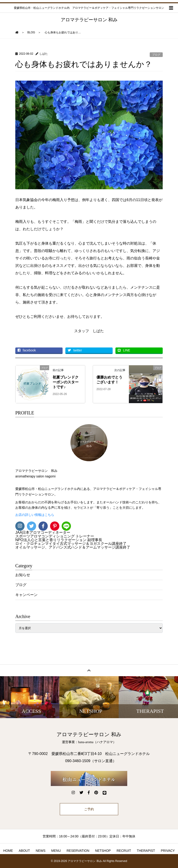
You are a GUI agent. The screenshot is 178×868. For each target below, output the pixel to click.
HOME (8, 851)
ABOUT (24, 851)
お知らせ (23, 575)
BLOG (31, 32)
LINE (124, 350)
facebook (27, 350)
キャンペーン (26, 595)
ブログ (156, 55)
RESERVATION (78, 851)
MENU (56, 851)
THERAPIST (146, 851)
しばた (44, 54)
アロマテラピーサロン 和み (89, 20)
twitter (75, 350)
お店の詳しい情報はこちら (35, 515)
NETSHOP (103, 851)
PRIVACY (168, 851)
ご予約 (89, 809)
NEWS (41, 851)
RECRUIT (124, 851)
